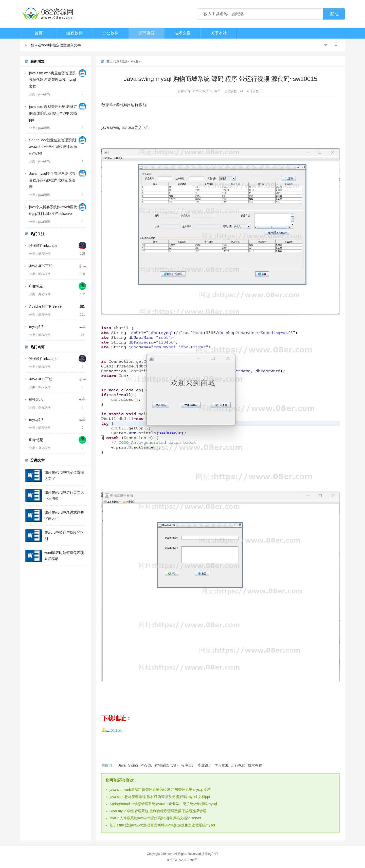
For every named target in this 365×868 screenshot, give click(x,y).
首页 (39, 33)
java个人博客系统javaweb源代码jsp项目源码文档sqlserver (155, 818)
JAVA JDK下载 (41, 266)
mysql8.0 (36, 399)
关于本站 (219, 33)
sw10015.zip (114, 731)
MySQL (146, 765)
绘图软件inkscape (43, 246)
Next (336, 45)
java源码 (136, 61)
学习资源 (222, 765)
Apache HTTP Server (46, 306)
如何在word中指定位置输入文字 (56, 45)
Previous (326, 45)
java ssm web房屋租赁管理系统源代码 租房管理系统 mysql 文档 (52, 80)
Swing (133, 765)
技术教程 (255, 765)
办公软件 (111, 33)
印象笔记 (36, 286)
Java (122, 765)
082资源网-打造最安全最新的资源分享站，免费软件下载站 (48, 14)
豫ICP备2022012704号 (182, 860)
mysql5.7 (36, 327)
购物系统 (162, 765)
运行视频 (238, 765)
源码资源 (147, 33)
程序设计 (188, 765)
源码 (175, 765)
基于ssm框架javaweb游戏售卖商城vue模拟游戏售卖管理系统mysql (162, 825)
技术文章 (182, 33)
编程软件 (75, 33)
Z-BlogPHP (210, 854)
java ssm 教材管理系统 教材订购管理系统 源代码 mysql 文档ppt (53, 113)
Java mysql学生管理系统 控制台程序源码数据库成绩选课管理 (53, 180)
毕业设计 (205, 765)
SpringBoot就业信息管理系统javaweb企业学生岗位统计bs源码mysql (53, 147)
